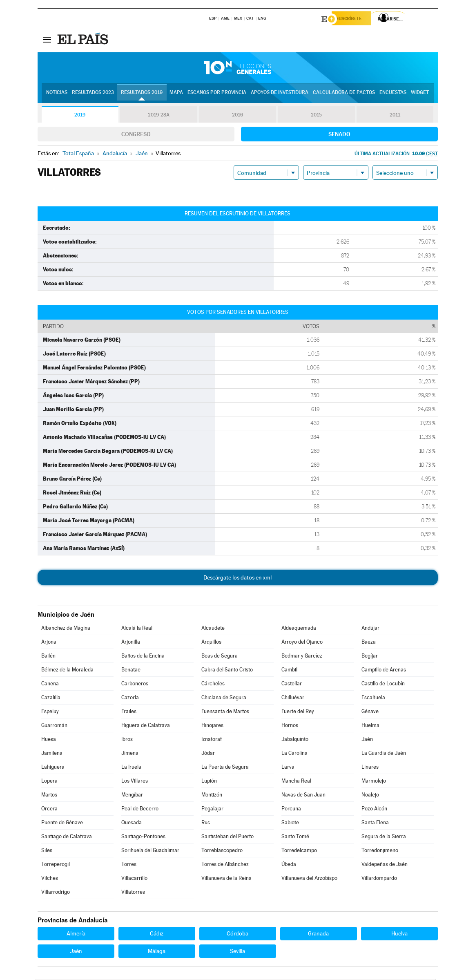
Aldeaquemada (299, 629)
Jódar (208, 754)
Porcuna (291, 810)
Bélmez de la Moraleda (67, 671)
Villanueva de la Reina (226, 879)
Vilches (50, 879)
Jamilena (52, 754)
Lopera (49, 782)
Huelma (370, 726)
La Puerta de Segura (225, 768)
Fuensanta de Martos (225, 713)
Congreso (136, 135)
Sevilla (237, 952)
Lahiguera (53, 768)
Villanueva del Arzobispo (309, 879)
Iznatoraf (212, 740)
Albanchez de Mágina (66, 629)
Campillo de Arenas (384, 671)
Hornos (290, 726)
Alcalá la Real (137, 629)
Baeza (369, 643)
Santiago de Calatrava (67, 838)
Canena (50, 685)
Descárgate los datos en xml (237, 579)
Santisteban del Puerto (227, 838)
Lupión (209, 782)
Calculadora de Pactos (344, 94)
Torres (129, 865)
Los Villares (135, 782)
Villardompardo (379, 879)
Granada (318, 935)
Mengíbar (132, 796)
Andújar (370, 629)
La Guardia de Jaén (384, 754)
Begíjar (370, 657)
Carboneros (135, 685)
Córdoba (237, 935)
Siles (47, 851)
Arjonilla (131, 643)
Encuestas (393, 94)
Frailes (129, 713)
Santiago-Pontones (143, 838)
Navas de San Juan (303, 796)
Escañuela (373, 699)
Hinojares (212, 726)
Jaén (367, 740)
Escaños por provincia (217, 94)
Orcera (49, 810)
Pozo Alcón (374, 810)
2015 (316, 116)
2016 (237, 116)
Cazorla (130, 699)
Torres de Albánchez (225, 865)
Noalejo (370, 796)
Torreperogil (56, 865)
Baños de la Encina (143, 657)
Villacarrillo (134, 879)
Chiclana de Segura (224, 699)
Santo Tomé (295, 838)
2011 (395, 116)
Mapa (176, 94)
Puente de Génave (62, 824)
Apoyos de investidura (280, 94)
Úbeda (289, 865)
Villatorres (133, 893)
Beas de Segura (220, 657)
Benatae (131, 671)
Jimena (130, 754)
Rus (206, 824)
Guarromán (54, 726)
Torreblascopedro (222, 851)
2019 (80, 116)
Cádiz (157, 935)
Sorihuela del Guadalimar (150, 851)
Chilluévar (293, 699)
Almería (76, 935)
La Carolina (294, 754)
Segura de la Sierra (384, 838)
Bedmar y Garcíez (302, 657)
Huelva (399, 935)
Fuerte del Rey (298, 713)
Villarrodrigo (56, 893)
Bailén (48, 657)
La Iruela (131, 768)
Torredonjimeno (380, 851)
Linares (370, 768)
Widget (420, 94)
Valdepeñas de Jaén (385, 865)
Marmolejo (374, 782)
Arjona (49, 643)
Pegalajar (212, 810)
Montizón (212, 796)
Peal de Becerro (140, 810)
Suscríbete (355, 19)
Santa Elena (375, 824)
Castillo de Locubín (383, 685)
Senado (339, 135)
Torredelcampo (299, 851)
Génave (370, 713)
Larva (288, 768)
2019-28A (159, 116)
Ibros (127, 740)
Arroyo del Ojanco (302, 643)
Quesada (132, 824)
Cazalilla (51, 699)
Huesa (49, 740)
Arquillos (211, 643)
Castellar (292, 685)
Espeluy (50, 713)
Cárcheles (213, 685)
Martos (49, 796)
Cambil (289, 671)
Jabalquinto (295, 740)
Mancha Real (296, 782)
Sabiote (290, 824)
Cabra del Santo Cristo (227, 671)
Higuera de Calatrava (146, 726)
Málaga (157, 952)
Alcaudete (213, 629)
